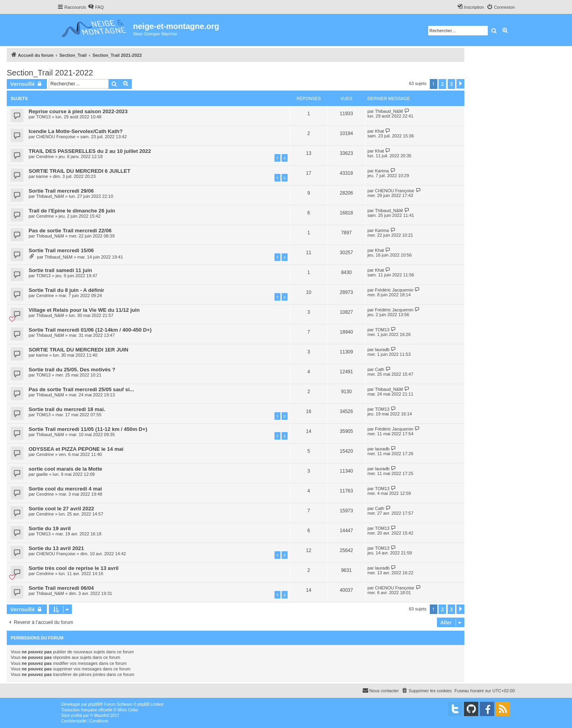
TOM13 (43, 117)
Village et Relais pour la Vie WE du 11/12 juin (84, 310)
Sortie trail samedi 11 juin (60, 270)
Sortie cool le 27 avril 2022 (61, 509)
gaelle (42, 474)
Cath (380, 369)
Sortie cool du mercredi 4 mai (65, 489)
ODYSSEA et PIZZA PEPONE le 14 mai (76, 449)
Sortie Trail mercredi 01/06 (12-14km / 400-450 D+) (90, 330)
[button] (460, 84)
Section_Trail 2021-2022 (50, 73)
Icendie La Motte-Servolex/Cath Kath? (76, 131)
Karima (382, 171)
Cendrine (45, 156)
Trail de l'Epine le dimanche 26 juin (72, 211)
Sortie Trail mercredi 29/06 (61, 191)
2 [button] (442, 84)
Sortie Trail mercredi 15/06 (61, 250)
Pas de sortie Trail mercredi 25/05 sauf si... (81, 389)
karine (42, 176)
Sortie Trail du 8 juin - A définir (66, 290)
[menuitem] (96, 7)
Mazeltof (102, 715)
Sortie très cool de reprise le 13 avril (74, 568)
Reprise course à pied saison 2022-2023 (78, 111)
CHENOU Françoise (56, 137)
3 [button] (451, 84)
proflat (77, 715)
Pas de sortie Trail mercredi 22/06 (70, 231)
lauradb (382, 350)
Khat (380, 131)
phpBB (94, 704)
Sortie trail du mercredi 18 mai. (67, 409)
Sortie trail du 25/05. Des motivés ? (72, 370)
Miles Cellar (128, 710)
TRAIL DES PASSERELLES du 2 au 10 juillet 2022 (90, 151)
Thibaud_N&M (389, 111)
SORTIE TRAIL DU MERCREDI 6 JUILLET (79, 171)
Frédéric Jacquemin (394, 290)
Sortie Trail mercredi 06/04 (61, 588)
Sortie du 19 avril (50, 528)
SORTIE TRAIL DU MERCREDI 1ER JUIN (78, 350)
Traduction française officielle (87, 710)
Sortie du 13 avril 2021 (56, 548)
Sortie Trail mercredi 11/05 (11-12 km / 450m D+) (88, 429)
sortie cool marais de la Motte (65, 469)
